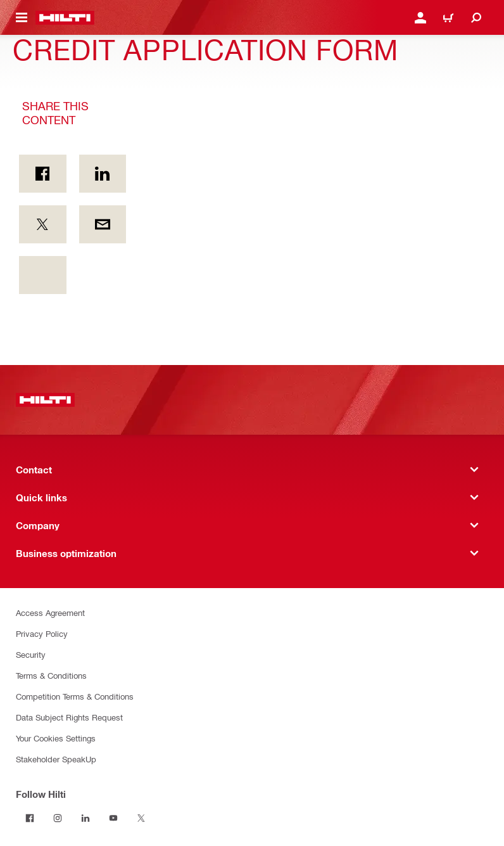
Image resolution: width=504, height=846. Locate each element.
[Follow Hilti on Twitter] (141, 818)
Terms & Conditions (51, 675)
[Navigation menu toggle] (22, 18)
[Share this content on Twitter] (43, 224)
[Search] (476, 18)
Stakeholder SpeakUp (56, 759)
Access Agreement (50, 612)
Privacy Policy (42, 633)
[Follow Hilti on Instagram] (58, 818)
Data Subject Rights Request (69, 717)
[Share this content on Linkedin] (103, 174)
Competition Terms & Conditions (75, 696)
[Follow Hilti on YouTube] (113, 818)
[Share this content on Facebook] (43, 174)
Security (31, 654)
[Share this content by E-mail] (103, 224)
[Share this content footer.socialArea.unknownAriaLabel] (43, 275)
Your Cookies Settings (56, 738)
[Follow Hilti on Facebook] (30, 818)
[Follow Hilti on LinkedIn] (85, 818)
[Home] (65, 18)
